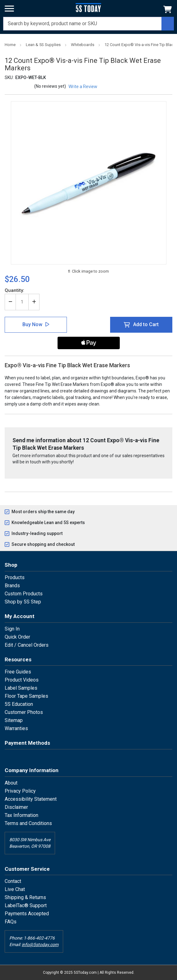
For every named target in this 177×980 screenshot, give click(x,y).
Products (15, 577)
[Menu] (9, 9)
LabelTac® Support (26, 905)
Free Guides (18, 672)
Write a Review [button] (83, 87)
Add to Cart (146, 324)
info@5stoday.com (40, 945)
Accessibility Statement (31, 799)
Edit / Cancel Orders (27, 645)
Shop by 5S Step (23, 602)
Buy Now (32, 324)
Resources (18, 659)
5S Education (19, 704)
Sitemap (14, 720)
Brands (12, 586)
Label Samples (21, 688)
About (11, 783)
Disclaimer (16, 807)
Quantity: (14, 290)
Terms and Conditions (28, 823)
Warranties (16, 728)
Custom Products (24, 594)
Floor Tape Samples (26, 696)
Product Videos (22, 680)
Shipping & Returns (25, 897)
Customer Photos (24, 712)
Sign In (12, 629)
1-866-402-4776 (39, 938)
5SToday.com (85, 973)
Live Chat (15, 889)
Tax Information (21, 815)
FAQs (11, 922)
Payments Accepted (27, 914)
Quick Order (17, 637)
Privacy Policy (20, 791)
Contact (13, 881)
